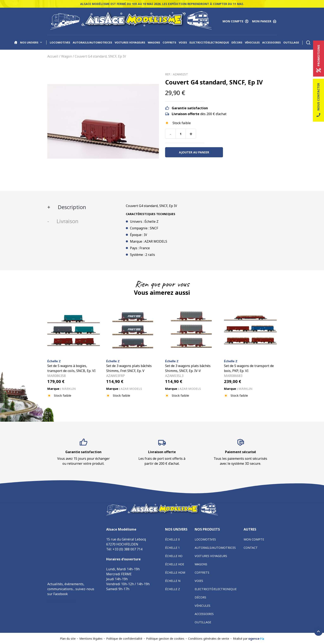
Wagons (154, 42)
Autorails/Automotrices (92, 42)
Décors (237, 42)
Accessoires (272, 42)
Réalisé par (249, 639)
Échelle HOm (175, 572)
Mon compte (254, 539)
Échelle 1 (172, 548)
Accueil (53, 56)
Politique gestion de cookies (165, 639)
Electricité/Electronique (209, 42)
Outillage (291, 42)
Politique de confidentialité (124, 639)
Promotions (319, 59)
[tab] (83, 207)
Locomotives (60, 42)
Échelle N (173, 581)
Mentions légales (91, 639)
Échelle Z (173, 589)
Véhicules (252, 42)
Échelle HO (174, 556)
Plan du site (68, 639)
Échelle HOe (175, 564)
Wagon (67, 56)
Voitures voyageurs (130, 42)
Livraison (67, 221)
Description (71, 207)
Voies (183, 42)
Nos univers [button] (31, 42)
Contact (251, 548)
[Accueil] (16, 42)
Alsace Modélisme (61, 601)
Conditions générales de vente (209, 639)
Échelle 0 (172, 539)
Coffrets (169, 42)
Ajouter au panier (194, 152)
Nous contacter (318, 100)
